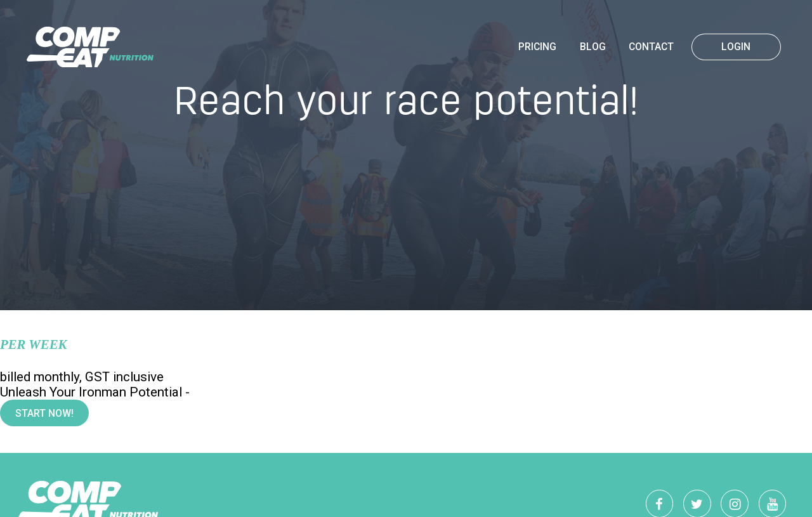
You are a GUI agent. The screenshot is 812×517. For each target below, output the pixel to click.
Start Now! (44, 414)
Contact (651, 47)
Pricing (537, 47)
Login (736, 47)
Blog (593, 47)
